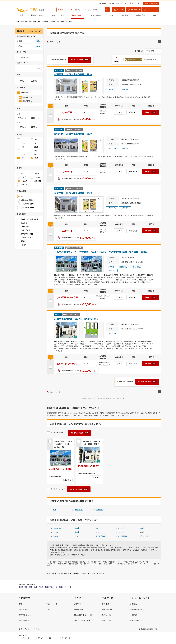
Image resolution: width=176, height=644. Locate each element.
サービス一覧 (24, 638)
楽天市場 (111, 3)
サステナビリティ (65, 638)
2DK (22, 147)
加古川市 (121, 528)
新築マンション (37, 15)
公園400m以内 (26, 237)
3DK (36, 150)
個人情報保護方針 (137, 609)
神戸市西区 (57, 528)
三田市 (120, 532)
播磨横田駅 (79, 510)
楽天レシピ (106, 615)
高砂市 (77, 532)
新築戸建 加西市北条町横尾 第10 (73, 74)
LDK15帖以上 (25, 230)
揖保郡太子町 (144, 536)
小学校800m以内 (27, 234)
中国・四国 (58, 587)
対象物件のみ (25, 57)
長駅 (55, 510)
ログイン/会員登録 (151, 3)
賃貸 (21, 15)
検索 (39, 69)
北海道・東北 (23, 587)
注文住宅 (125, 15)
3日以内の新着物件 (27, 204)
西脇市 (142, 528)
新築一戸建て (78, 15)
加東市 (55, 536)
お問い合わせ (135, 620)
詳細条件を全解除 (35, 31)
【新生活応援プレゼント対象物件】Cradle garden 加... (63, 444)
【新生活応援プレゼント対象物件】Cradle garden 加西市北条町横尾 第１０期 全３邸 (101, 252)
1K (22, 140)
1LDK (23, 143)
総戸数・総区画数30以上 (29, 219)
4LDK (36, 158)
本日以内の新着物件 (28, 200)
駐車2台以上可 (26, 226)
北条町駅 (99, 510)
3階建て (23, 245)
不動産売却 (141, 15)
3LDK (23, 154)
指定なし (24, 174)
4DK (22, 158)
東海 (46, 587)
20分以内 (24, 184)
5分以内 (23, 177)
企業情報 (133, 604)
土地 (111, 15)
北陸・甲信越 (38, 587)
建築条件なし (27, 101)
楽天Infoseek (102, 3)
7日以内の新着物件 (27, 207)
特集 (155, 15)
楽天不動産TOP (22, 22)
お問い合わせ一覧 (44, 638)
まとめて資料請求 (80, 60)
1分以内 (37, 174)
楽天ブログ (106, 620)
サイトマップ (24, 629)
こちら (124, 398)
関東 (31, 587)
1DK (36, 140)
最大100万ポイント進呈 (84, 615)
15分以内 (38, 181)
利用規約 (133, 615)
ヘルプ (37, 629)
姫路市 (77, 528)
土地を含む (25, 93)
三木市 (55, 532)
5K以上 (23, 161)
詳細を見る (133, 112)
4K (35, 154)
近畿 (30, 22)
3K (22, 150)
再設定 (38, 41)
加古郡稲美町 (101, 536)
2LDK (36, 147)
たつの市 (78, 536)
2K (35, 143)
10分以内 (24, 181)
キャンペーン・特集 (82, 620)
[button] (119, 10)
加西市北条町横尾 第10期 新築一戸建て (76, 319)
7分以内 (37, 177)
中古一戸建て (96, 15)
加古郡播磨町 (123, 536)
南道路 (23, 241)
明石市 (99, 528)
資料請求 (150, 112)
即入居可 (24, 223)
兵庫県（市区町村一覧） (52, 22)
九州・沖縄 (67, 587)
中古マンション (58, 15)
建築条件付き (27, 97)
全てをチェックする (58, 433)
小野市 (99, 532)
